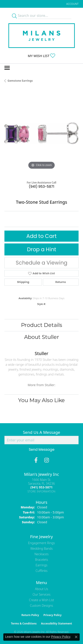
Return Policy (30, 615)
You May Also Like (41, 400)
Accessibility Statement (56, 623)
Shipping (23, 282)
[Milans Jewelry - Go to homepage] (42, 36)
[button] (72, 4)
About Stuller (42, 337)
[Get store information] (41, 491)
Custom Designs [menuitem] (41, 605)
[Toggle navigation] (7, 68)
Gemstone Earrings (20, 81)
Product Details (42, 325)
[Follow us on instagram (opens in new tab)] (47, 460)
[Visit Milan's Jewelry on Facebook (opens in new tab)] (36, 460)
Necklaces (42, 554)
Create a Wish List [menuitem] (41, 600)
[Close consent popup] (76, 637)
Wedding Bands (41, 548)
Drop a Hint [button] (42, 249)
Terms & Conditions (24, 623)
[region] (41, 133)
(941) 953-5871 (41, 187)
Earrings (41, 565)
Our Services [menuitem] (41, 594)
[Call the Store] (41, 487)
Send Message (42, 449)
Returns (61, 282)
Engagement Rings (41, 543)
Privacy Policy (52, 615)
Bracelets (41, 560)
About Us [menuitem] (41, 589)
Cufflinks (42, 571)
